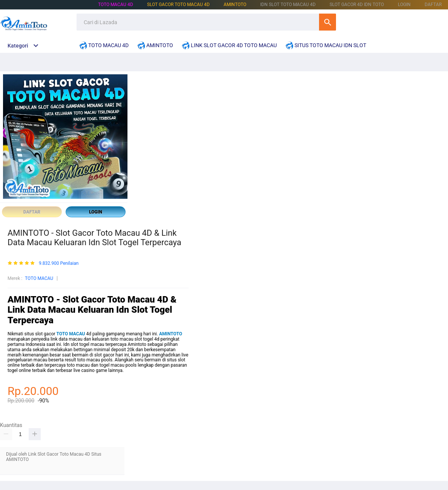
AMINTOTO (235, 5)
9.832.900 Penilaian (59, 263)
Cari (328, 22)
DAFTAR (433, 5)
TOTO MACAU (39, 278)
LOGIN (404, 5)
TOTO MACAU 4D (116, 5)
